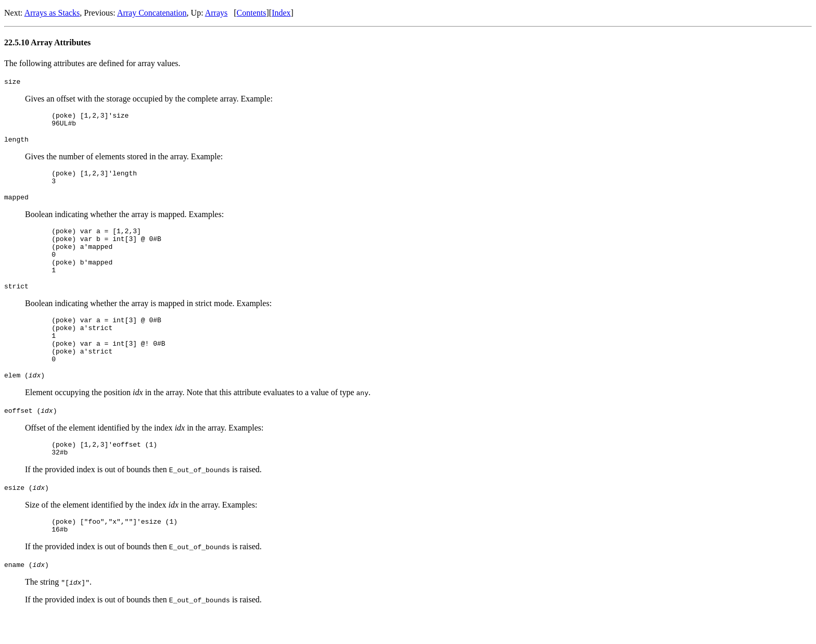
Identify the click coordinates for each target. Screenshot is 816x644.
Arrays (216, 13)
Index (281, 13)
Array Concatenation (152, 13)
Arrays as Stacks (52, 13)
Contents (252, 13)
